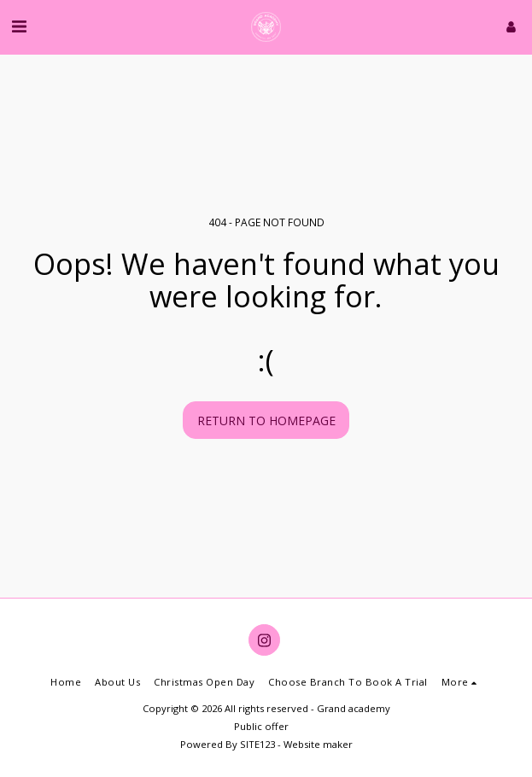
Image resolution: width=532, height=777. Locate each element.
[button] (19, 26)
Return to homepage (266, 421)
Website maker (318, 744)
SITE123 (257, 744)
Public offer (261, 726)
